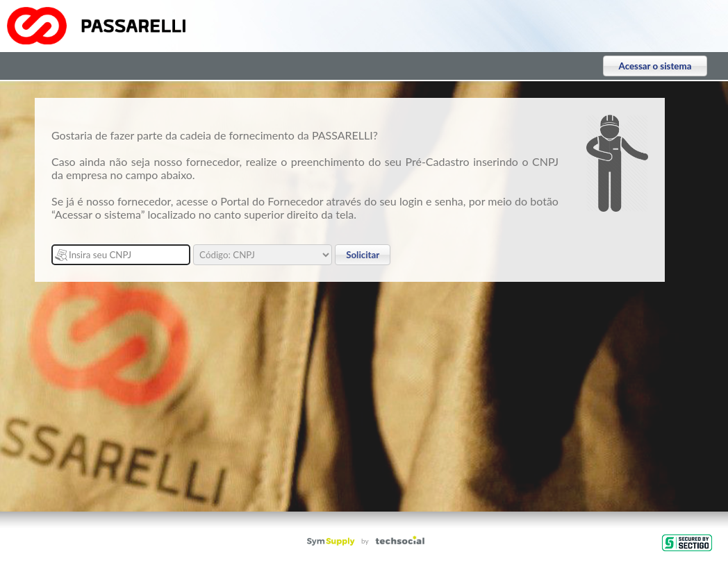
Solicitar (363, 255)
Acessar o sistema (655, 66)
